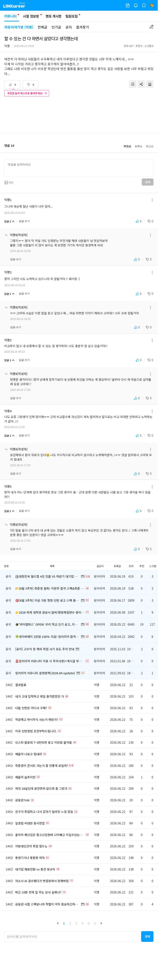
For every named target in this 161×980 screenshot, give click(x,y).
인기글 (56, 27)
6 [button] (95, 923)
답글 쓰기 (24, 221)
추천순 (127, 146)
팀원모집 (72, 16)
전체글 (42, 27)
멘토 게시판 (54, 16)
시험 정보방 (31, 16)
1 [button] (64, 923)
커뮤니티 (12, 17)
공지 (69, 27)
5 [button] (89, 923)
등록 (148, 182)
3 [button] (76, 923)
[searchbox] (72, 937)
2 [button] (70, 923)
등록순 (139, 146)
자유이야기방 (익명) (19, 27)
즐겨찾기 (83, 27)
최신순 (150, 146)
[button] (58, 923)
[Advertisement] (79, 115)
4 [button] (83, 923)
